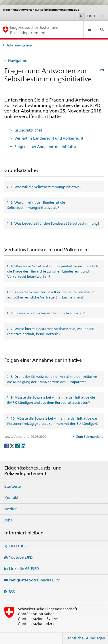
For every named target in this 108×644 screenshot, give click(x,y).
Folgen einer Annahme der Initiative (46, 147)
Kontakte (12, 497)
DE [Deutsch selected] (82, 16)
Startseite (13, 486)
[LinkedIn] (23, 445)
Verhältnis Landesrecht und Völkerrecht (49, 138)
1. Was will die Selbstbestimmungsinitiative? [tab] (46, 187)
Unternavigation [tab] (19, 45)
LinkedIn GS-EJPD (24, 568)
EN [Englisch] (103, 16)
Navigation (18, 61)
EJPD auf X (18, 546)
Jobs (8, 520)
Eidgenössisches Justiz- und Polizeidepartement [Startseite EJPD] (34, 30)
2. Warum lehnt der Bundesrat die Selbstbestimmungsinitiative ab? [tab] (36, 205)
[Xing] (18, 445)
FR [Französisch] (89, 16)
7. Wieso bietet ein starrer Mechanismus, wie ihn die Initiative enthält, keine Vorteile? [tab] (51, 331)
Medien (11, 509)
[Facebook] (7, 445)
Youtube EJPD (21, 557)
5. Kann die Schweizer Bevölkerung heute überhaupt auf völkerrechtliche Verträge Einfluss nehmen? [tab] (51, 295)
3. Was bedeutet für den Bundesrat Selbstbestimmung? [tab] (55, 223)
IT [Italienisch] (95, 16)
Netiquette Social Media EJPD (35, 580)
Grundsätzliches (28, 130)
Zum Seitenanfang (90, 437)
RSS (12, 592)
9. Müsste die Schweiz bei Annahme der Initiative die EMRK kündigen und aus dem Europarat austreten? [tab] (51, 400)
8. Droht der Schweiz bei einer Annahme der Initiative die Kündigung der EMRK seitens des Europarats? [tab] (52, 379)
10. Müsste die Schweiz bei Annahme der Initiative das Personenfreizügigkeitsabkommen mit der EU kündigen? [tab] (53, 421)
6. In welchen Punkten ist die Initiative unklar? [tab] (47, 313)
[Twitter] (13, 445)
